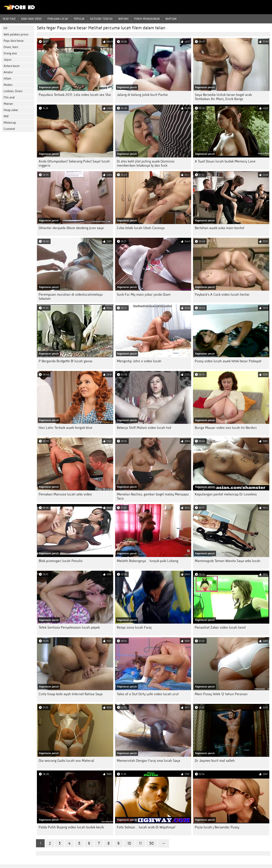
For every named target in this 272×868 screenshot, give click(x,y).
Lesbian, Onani (13, 91)
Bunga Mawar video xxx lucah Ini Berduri (226, 428)
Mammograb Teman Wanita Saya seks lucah (228, 561)
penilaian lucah (58, 19)
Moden (8, 85)
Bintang (123, 19)
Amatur (8, 72)
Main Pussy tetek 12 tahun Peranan (221, 694)
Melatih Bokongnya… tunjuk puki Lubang (148, 561)
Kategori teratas (101, 19)
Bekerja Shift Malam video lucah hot (144, 428)
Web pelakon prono (16, 34)
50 (152, 843)
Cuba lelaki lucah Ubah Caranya (141, 228)
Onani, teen (11, 47)
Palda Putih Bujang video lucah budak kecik (71, 827)
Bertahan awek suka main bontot (220, 228)
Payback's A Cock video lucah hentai (222, 295)
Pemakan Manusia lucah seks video (65, 494)
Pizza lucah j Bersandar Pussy (217, 827)
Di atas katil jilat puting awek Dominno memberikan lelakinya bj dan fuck (146, 163)
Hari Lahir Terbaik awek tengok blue (66, 428)
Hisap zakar (11, 110)
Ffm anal (9, 97)
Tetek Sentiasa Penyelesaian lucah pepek (69, 627)
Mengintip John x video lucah (139, 361)
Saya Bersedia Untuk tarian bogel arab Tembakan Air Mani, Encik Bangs (223, 97)
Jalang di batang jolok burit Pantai (142, 95)
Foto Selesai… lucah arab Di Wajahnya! (146, 827)
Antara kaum (12, 66)
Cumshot (9, 129)
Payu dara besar (14, 41)
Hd (5, 28)
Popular (79, 19)
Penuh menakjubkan (147, 19)
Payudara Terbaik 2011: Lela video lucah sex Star (75, 95)
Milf (6, 116)
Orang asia (10, 53)
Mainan (8, 104)
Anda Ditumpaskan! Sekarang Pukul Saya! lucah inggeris (74, 163)
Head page (9, 19)
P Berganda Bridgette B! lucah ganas (66, 361)
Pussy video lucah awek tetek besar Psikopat (228, 361)
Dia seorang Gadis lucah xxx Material (66, 761)
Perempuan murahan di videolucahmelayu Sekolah (71, 297)
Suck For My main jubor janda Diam (144, 295)
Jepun (8, 60)
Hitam (7, 79)
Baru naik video (32, 19)
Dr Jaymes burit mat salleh (215, 761)
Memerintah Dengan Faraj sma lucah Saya (149, 761)
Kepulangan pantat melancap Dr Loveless (226, 494)
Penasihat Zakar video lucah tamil (220, 627)
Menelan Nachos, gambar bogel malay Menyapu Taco (153, 496)
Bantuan (171, 19)
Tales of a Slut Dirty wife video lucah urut (148, 694)
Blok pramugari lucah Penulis (61, 561)
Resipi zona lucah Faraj (134, 627)
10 (129, 843)
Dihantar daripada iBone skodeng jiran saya (71, 228)
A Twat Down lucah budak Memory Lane (225, 161)
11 (140, 843)
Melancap (10, 123)
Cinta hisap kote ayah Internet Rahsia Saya (71, 694)
